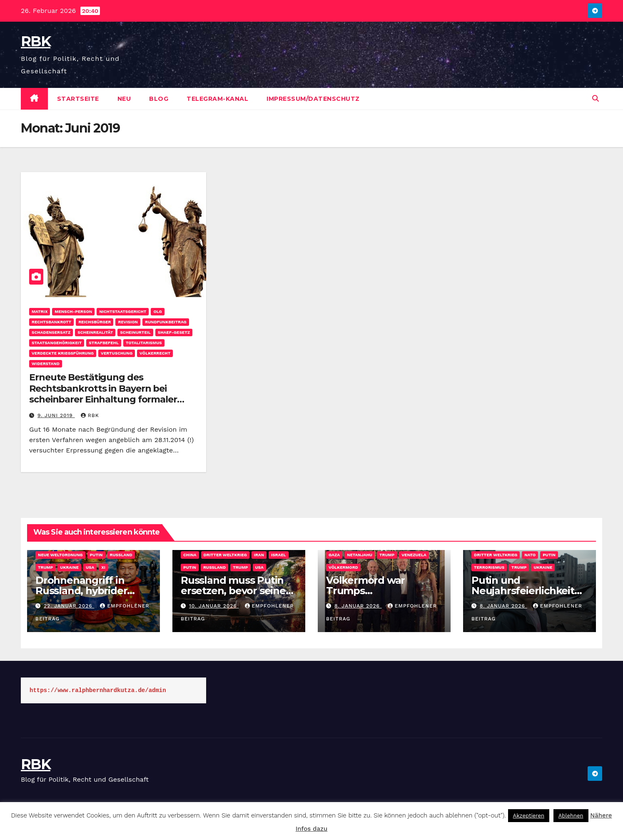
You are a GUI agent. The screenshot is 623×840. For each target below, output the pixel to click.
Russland (121, 555)
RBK (36, 41)
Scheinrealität (95, 332)
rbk (90, 415)
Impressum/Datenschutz (313, 99)
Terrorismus (489, 567)
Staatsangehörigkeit (57, 343)
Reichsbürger (95, 322)
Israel (279, 555)
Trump (45, 567)
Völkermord (343, 567)
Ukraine (69, 567)
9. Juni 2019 (56, 415)
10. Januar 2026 (214, 606)
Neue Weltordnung (60, 555)
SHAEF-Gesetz (174, 332)
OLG (157, 311)
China (190, 555)
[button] (596, 99)
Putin (96, 555)
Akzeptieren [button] (529, 816)
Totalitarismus (144, 343)
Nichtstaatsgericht (123, 311)
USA (90, 567)
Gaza (334, 555)
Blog (159, 99)
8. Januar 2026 (358, 606)
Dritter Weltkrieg (225, 555)
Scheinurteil (135, 332)
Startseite (78, 99)
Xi (103, 567)
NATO (530, 555)
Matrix (40, 311)
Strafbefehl (104, 343)
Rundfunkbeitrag (166, 322)
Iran (259, 555)
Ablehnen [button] (571, 816)
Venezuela (414, 555)
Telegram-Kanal (217, 99)
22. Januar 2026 (69, 606)
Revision (128, 322)
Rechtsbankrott (51, 322)
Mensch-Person (73, 311)
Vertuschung (117, 353)
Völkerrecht (155, 353)
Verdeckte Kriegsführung (63, 353)
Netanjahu (360, 555)
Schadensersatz (51, 332)
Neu (124, 99)
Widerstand (46, 364)
